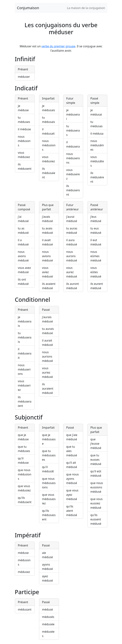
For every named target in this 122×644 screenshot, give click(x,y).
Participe (27, 592)
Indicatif (26, 88)
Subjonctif (29, 417)
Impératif (28, 535)
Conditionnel (33, 300)
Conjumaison (28, 8)
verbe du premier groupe (58, 46)
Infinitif (25, 59)
